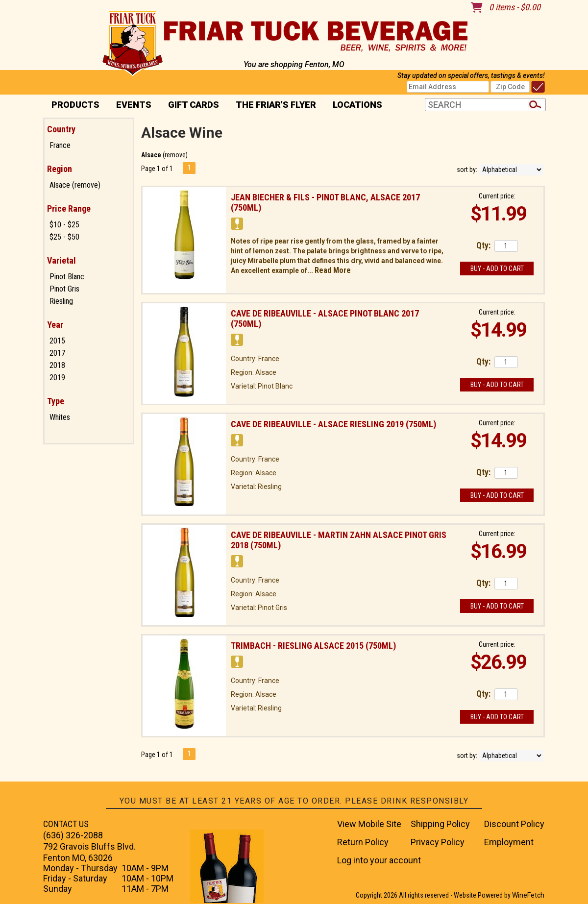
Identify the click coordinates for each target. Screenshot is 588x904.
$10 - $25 (64, 225)
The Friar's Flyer (276, 105)
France (60, 145)
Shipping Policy (440, 824)
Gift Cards (194, 105)
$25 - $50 (64, 237)
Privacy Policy (438, 842)
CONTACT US (66, 824)
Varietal (61, 260)
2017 (57, 353)
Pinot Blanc (67, 277)
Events (134, 105)
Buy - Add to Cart (497, 269)
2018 (57, 365)
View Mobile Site (369, 824)
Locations (354, 106)
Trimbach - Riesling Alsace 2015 (313, 646)
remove (175, 155)
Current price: (497, 196)
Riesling (61, 301)
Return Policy (363, 842)
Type (56, 401)
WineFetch (528, 895)
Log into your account (379, 860)
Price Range (69, 208)
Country (61, 129)
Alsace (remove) (75, 185)
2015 (57, 341)
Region (60, 169)
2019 (57, 378)
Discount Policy (514, 824)
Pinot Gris (64, 289)
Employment (509, 842)
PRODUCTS (72, 106)
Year (55, 325)
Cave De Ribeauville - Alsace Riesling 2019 (333, 424)
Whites (60, 417)
